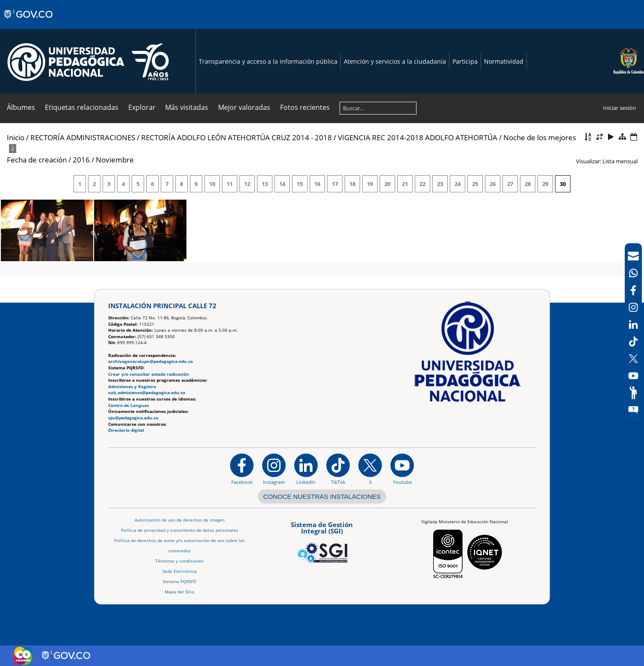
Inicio (16, 137)
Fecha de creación (37, 160)
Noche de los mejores (540, 137)
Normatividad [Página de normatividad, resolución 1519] (504, 61)
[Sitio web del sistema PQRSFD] (633, 410)
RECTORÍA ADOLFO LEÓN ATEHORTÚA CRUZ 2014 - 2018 (236, 137)
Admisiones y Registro (132, 387)
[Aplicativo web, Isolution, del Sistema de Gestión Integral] (322, 541)
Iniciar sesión (619, 108)
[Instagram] (274, 469)
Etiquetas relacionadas (82, 107)
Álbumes (21, 107)
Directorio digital (126, 430)
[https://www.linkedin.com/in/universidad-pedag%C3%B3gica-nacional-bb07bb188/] (306, 469)
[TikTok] (633, 342)
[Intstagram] (633, 307)
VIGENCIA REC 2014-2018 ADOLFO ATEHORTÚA (418, 137)
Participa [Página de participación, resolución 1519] (465, 61)
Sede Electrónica (180, 571)
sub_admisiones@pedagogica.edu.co (147, 393)
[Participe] (633, 393)
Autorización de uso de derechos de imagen (180, 520)
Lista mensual (620, 161)
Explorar (142, 107)
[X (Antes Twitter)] (633, 359)
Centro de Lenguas (129, 405)
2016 (81, 160)
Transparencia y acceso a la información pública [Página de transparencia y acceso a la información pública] (268, 61)
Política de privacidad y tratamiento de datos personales (180, 530)
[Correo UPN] (633, 256)
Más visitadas (187, 107)
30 (563, 184)
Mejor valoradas (244, 107)
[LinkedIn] (633, 324)
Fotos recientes (305, 107)
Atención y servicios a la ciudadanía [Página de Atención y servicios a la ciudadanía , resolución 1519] (395, 61)
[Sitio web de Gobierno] (29, 23)
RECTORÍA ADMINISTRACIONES (83, 137)
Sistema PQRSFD (180, 582)
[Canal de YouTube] (633, 376)
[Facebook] (633, 290)
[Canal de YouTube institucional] (402, 469)
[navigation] (633, 333)
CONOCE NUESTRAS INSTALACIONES (322, 497)
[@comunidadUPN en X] (370, 469)
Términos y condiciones (179, 561)
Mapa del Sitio (179, 592)
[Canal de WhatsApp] (633, 273)
